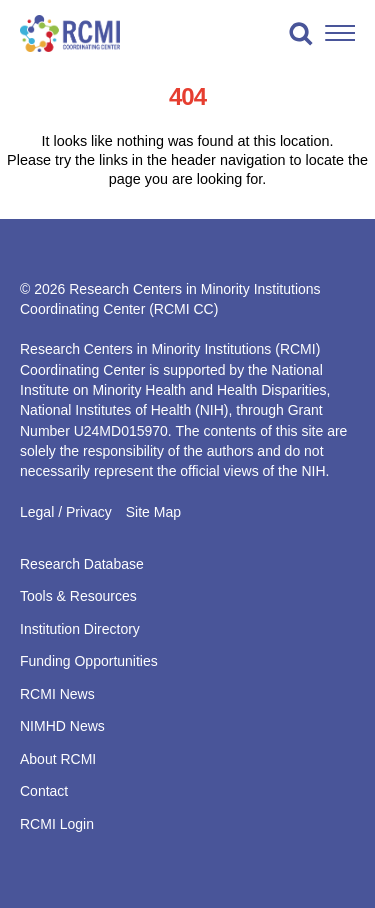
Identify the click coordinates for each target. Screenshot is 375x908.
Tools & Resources (78, 596)
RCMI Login (57, 824)
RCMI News (57, 694)
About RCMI (58, 759)
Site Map (153, 512)
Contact (44, 791)
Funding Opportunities (89, 661)
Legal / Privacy (66, 512)
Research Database (82, 564)
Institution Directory (80, 629)
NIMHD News (62, 726)
